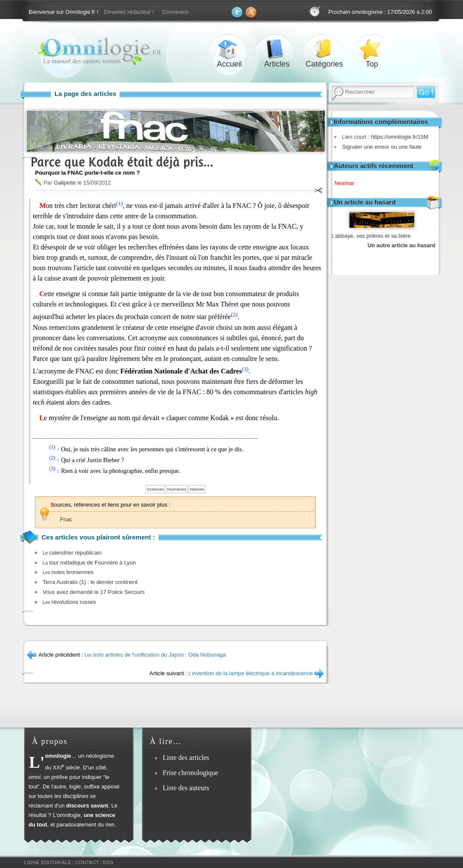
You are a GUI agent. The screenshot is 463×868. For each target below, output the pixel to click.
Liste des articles (186, 758)
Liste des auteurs (186, 788)
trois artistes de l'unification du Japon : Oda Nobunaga (155, 655)
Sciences (155, 489)
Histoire (197, 489)
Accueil (229, 49)
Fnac (66, 519)
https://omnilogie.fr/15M (398, 137)
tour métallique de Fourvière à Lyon (89, 563)
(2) (235, 314)
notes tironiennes (68, 572)
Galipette (65, 183)
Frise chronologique (190, 773)
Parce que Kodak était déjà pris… (122, 162)
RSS (108, 862)
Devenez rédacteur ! (129, 12)
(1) (120, 203)
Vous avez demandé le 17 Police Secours (94, 592)
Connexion (176, 12)
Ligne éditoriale (48, 862)
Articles (277, 49)
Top (372, 49)
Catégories (324, 49)
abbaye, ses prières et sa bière (371, 236)
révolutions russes (69, 602)
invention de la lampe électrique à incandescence (251, 673)
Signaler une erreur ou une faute (380, 147)
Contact (87, 862)
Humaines (177, 489)
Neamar (347, 183)
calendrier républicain (72, 553)
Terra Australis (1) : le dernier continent (90, 582)
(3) (245, 369)
